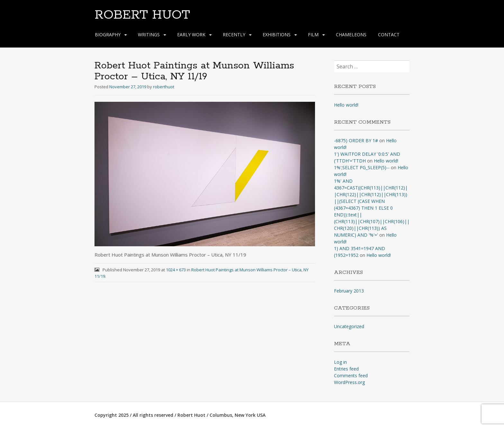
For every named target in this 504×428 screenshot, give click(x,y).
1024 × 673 (176, 270)
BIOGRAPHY (108, 35)
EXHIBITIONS (277, 35)
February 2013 (349, 291)
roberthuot (164, 87)
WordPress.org (349, 382)
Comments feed (351, 376)
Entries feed (346, 369)
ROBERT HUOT (142, 15)
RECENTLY (234, 35)
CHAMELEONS (351, 35)
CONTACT (389, 35)
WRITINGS (149, 35)
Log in (340, 362)
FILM (313, 35)
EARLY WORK (191, 35)
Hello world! (346, 105)
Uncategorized (349, 326)
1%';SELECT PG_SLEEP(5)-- (362, 167)
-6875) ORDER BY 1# (356, 140)
